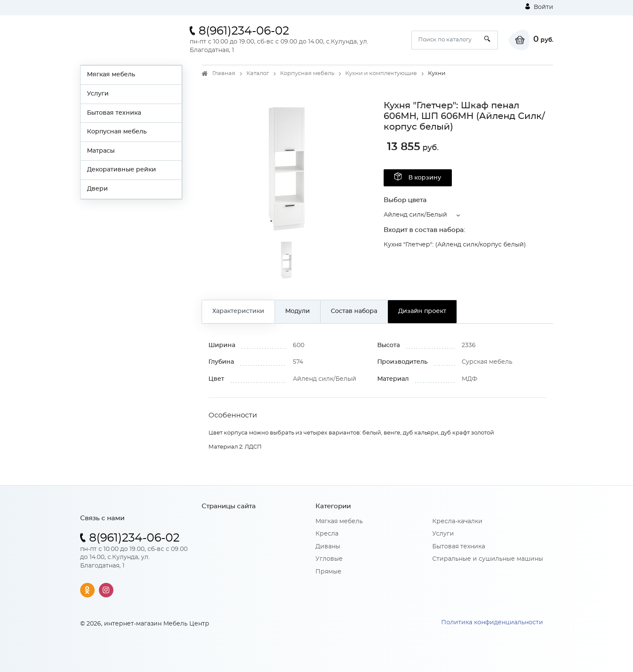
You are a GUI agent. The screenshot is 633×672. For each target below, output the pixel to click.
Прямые (328, 572)
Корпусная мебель (117, 132)
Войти (539, 7)
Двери (97, 189)
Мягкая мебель (111, 75)
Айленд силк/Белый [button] (415, 215)
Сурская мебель (487, 362)
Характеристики (238, 311)
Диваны (328, 547)
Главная (224, 74)
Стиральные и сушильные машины (488, 559)
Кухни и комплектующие (381, 74)
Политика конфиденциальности (492, 623)
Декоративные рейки (121, 170)
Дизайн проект (422, 311)
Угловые (329, 559)
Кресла (327, 534)
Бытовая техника (114, 113)
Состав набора (354, 311)
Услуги (98, 94)
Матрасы (101, 151)
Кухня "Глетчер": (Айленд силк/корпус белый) (455, 245)
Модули (298, 311)
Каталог (258, 74)
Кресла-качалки (457, 521)
